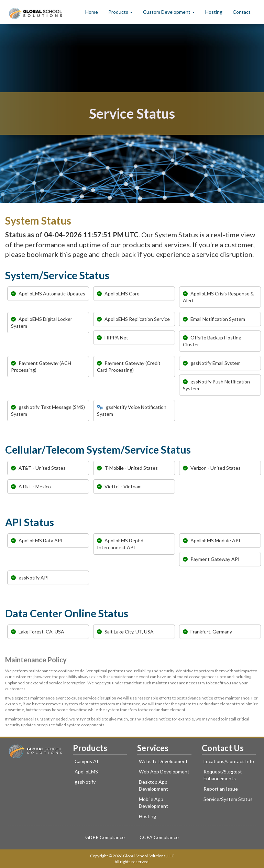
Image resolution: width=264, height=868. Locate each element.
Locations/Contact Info (229, 761)
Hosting (214, 12)
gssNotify (85, 782)
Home (92, 12)
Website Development (163, 761)
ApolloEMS (86, 772)
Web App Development (164, 772)
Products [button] (120, 12)
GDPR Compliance (105, 837)
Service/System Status (228, 799)
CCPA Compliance (159, 837)
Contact (242, 12)
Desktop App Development (153, 785)
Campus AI (86, 761)
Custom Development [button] (169, 12)
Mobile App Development (153, 802)
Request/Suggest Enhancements (223, 775)
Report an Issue (221, 789)
